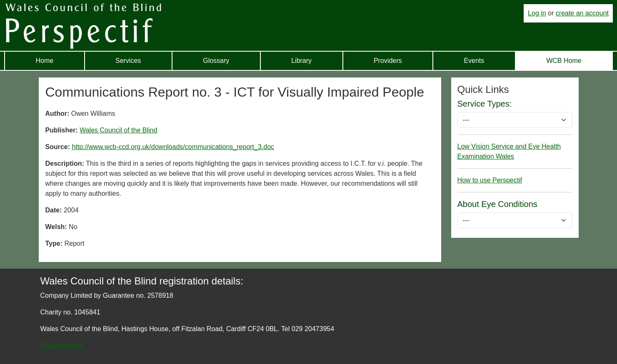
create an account (582, 13)
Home (44, 61)
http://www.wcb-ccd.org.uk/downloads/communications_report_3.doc (173, 147)
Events (474, 61)
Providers (388, 61)
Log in (537, 13)
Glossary (216, 61)
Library (301, 61)
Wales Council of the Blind (118, 130)
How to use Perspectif (490, 180)
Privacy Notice (62, 345)
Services (128, 61)
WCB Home (564, 61)
